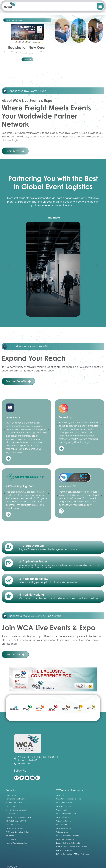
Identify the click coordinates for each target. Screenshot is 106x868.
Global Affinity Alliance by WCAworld (72, 847)
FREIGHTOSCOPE (13, 825)
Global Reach (12, 795)
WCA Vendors (62, 832)
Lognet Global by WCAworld (68, 843)
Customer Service (13, 814)
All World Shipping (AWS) (16, 821)
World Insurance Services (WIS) (18, 817)
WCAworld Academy (14, 828)
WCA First (60, 795)
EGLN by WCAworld (64, 850)
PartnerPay (10, 806)
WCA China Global (64, 802)
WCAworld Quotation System (18, 832)
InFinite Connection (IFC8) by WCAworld (73, 854)
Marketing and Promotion (16, 810)
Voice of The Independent (17, 843)
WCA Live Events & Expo (66, 839)
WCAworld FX (11, 836)
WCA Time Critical (64, 821)
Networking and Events (15, 799)
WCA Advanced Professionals (69, 799)
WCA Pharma (62, 825)
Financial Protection (14, 802)
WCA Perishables (63, 817)
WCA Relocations (63, 828)
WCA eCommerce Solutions (68, 836)
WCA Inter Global (64, 806)
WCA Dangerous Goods (66, 814)
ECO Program (11, 839)
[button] (9, 266)
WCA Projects (62, 810)
